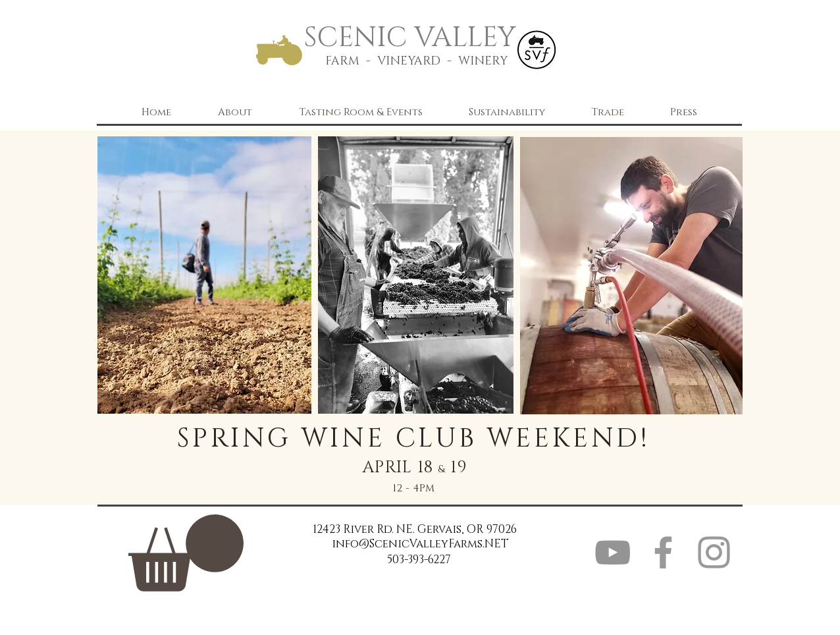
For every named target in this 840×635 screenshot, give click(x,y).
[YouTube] (613, 552)
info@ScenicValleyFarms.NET (420, 544)
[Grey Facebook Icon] (663, 552)
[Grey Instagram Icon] (714, 552)
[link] (186, 553)
